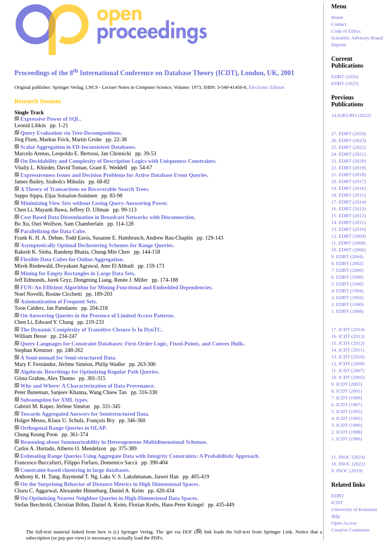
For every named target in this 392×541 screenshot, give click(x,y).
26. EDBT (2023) (349, 140)
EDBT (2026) (345, 76)
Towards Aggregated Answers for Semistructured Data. (85, 414)
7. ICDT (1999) (347, 398)
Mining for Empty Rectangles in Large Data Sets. (78, 273)
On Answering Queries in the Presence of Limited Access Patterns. (98, 315)
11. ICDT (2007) (348, 370)
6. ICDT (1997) (347, 405)
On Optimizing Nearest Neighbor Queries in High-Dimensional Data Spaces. (109, 498)
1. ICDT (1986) (347, 439)
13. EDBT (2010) (349, 229)
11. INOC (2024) (348, 457)
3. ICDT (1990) (347, 425)
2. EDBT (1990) (347, 304)
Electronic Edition (266, 87)
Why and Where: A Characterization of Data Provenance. (88, 386)
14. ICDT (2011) (348, 350)
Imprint (339, 45)
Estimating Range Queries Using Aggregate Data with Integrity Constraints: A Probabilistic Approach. (140, 456)
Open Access (344, 523)
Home (337, 17)
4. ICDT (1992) (347, 418)
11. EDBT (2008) (349, 243)
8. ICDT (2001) (347, 391)
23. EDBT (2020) (349, 161)
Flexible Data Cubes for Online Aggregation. (72, 259)
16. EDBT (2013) (349, 209)
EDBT (338, 496)
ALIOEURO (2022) (351, 115)
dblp (336, 516)
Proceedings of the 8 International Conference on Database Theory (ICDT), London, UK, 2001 (154, 73)
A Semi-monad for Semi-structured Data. (68, 358)
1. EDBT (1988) (347, 311)
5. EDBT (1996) (347, 284)
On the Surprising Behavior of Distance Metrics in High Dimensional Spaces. (110, 484)
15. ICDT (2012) (348, 343)
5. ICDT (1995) (347, 411)
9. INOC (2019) (347, 471)
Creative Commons (350, 530)
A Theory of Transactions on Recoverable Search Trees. (85, 189)
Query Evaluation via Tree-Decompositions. (71, 133)
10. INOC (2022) (348, 464)
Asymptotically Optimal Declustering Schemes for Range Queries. (97, 245)
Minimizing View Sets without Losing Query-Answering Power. (94, 203)
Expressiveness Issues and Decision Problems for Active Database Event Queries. (115, 175)
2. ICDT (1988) (347, 432)
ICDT (337, 502)
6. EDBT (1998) (347, 277)
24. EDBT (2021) (349, 154)
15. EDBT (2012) (349, 215)
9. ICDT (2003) (347, 384)
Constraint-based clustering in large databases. (75, 470)
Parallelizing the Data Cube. (53, 231)
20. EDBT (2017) (349, 181)
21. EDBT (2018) (349, 174)
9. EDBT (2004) (347, 256)
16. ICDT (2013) (348, 336)
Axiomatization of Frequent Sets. (59, 301)
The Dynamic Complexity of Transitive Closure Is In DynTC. (92, 330)
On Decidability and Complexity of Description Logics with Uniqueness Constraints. (119, 161)
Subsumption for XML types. (55, 400)
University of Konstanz (354, 509)
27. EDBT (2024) (349, 133)
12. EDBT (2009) (349, 236)
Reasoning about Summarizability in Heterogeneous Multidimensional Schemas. (114, 442)
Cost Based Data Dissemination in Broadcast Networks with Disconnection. (108, 217)
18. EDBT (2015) (349, 195)
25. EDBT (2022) (349, 147)
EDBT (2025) (345, 83)
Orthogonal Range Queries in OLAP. (64, 428)
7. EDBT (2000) (347, 270)
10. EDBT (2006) (349, 250)
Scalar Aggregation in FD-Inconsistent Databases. (78, 147)
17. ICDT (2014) (348, 329)
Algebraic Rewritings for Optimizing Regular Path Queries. (90, 372)
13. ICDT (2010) (348, 357)
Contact (339, 24)
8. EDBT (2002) (347, 263)
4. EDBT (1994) (347, 291)
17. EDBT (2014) (349, 202)
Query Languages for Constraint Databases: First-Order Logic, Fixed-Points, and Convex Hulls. (133, 344)
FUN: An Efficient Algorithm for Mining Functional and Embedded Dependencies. (117, 287)
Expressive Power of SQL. (51, 119)
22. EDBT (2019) (349, 168)
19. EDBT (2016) (349, 188)
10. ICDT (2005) (348, 377)
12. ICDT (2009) (348, 364)
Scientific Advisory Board (357, 38)
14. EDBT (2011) (349, 222)
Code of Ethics (346, 31)
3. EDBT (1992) (347, 297)
